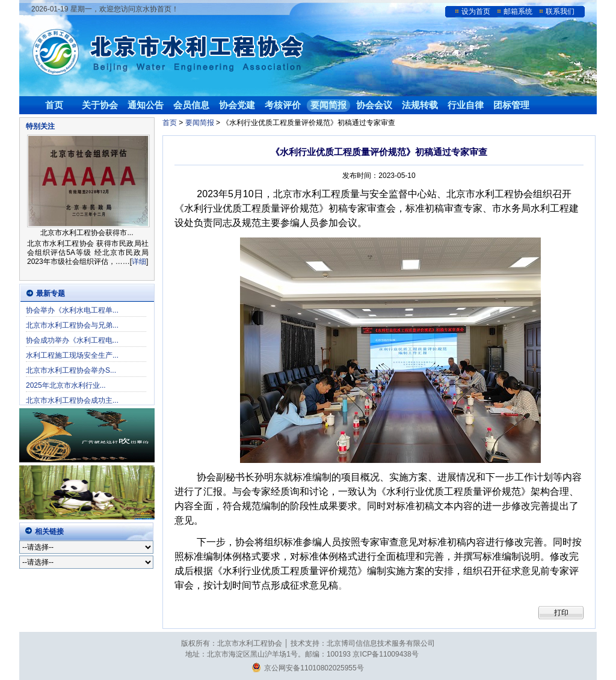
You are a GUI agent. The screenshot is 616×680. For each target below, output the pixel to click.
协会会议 (374, 105)
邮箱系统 (518, 11)
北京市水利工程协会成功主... (72, 400)
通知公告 (146, 105)
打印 (561, 613)
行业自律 (466, 105)
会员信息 (191, 105)
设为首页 (476, 11)
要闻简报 (328, 105)
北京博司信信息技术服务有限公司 (381, 643)
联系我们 (560, 11)
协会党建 (237, 105)
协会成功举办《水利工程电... (72, 340)
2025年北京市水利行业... (66, 385)
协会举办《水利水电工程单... (72, 310)
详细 (139, 262)
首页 (54, 105)
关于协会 (100, 105)
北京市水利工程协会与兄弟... (72, 325)
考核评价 (283, 105)
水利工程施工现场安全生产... (72, 355)
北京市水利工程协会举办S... (71, 370)
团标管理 (511, 105)
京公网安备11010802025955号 (308, 668)
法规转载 (420, 105)
